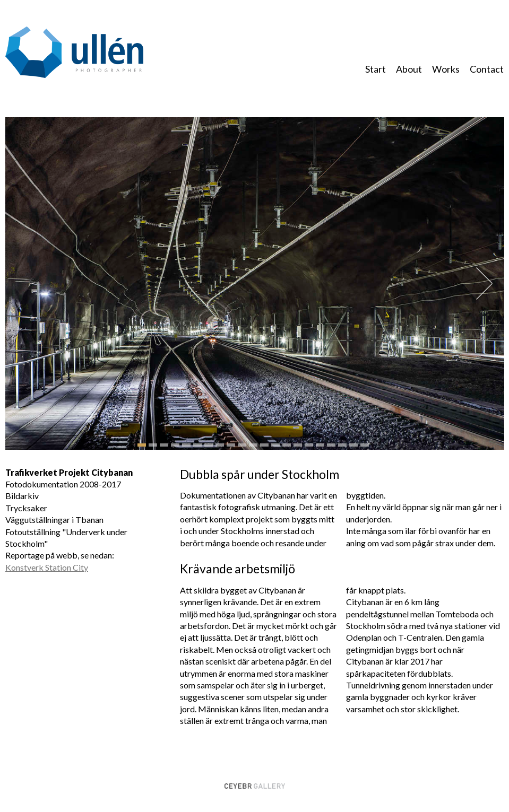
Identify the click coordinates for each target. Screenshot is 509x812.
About (409, 69)
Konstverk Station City (47, 567)
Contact (487, 69)
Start (376, 69)
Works (446, 69)
